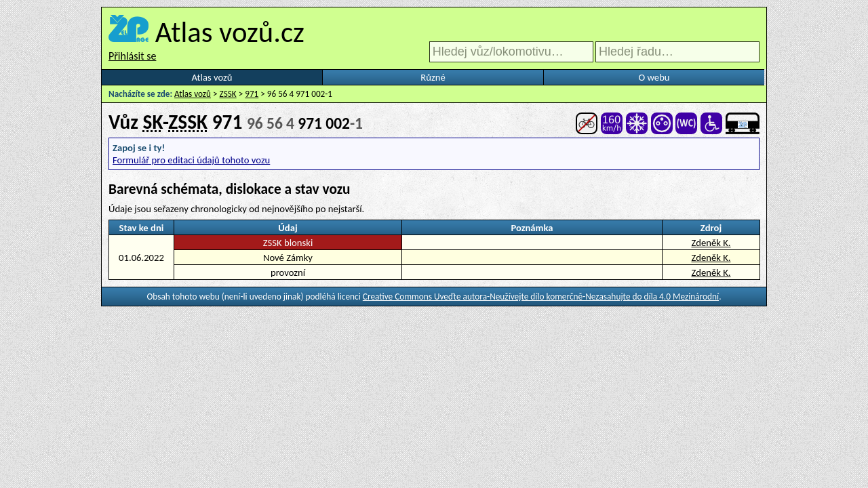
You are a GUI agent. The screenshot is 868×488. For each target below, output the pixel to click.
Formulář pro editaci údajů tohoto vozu (191, 160)
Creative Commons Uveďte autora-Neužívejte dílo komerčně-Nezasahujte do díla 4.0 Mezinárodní (541, 297)
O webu (654, 77)
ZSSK (228, 94)
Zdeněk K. (711, 243)
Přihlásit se (132, 56)
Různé (433, 77)
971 (252, 94)
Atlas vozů (212, 77)
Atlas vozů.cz (230, 32)
